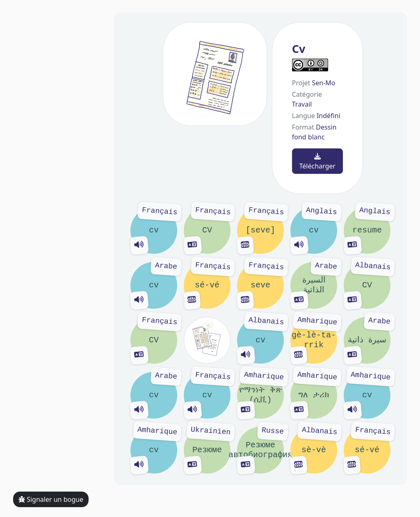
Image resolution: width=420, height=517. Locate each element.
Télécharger (317, 162)
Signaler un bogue (51, 499)
